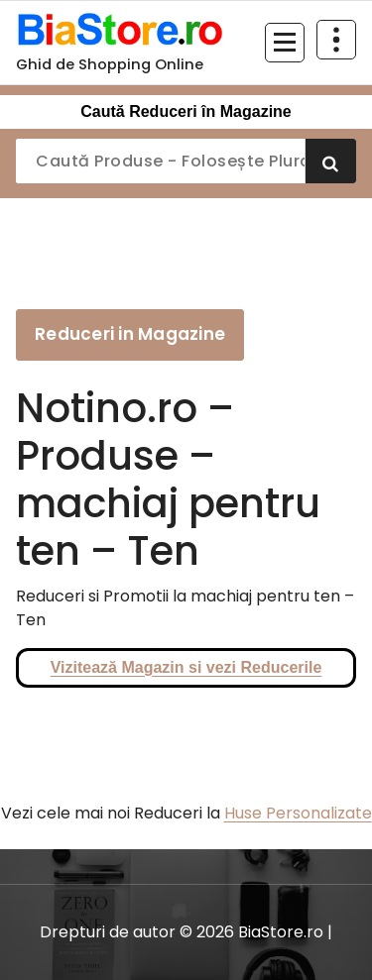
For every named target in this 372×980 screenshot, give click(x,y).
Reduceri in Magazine (130, 334)
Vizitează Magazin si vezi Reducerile (186, 667)
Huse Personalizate (298, 813)
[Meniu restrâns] (285, 43)
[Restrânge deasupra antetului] (336, 40)
